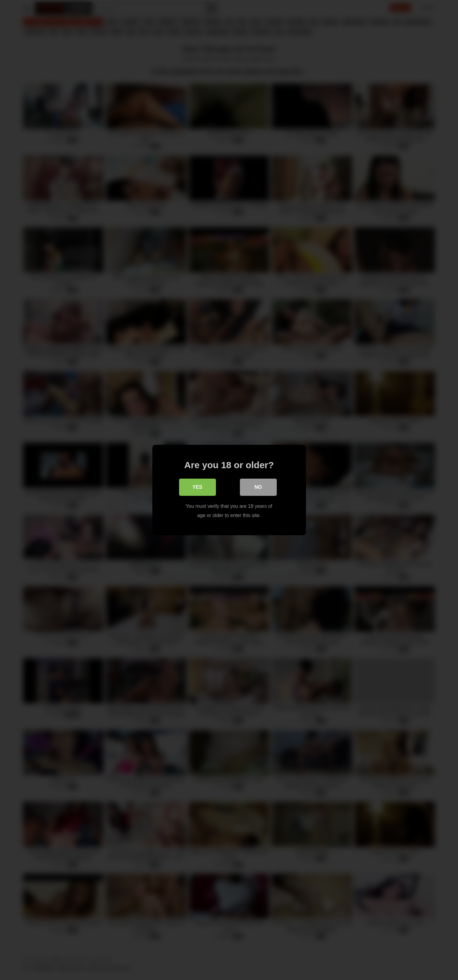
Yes (197, 487)
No (258, 487)
